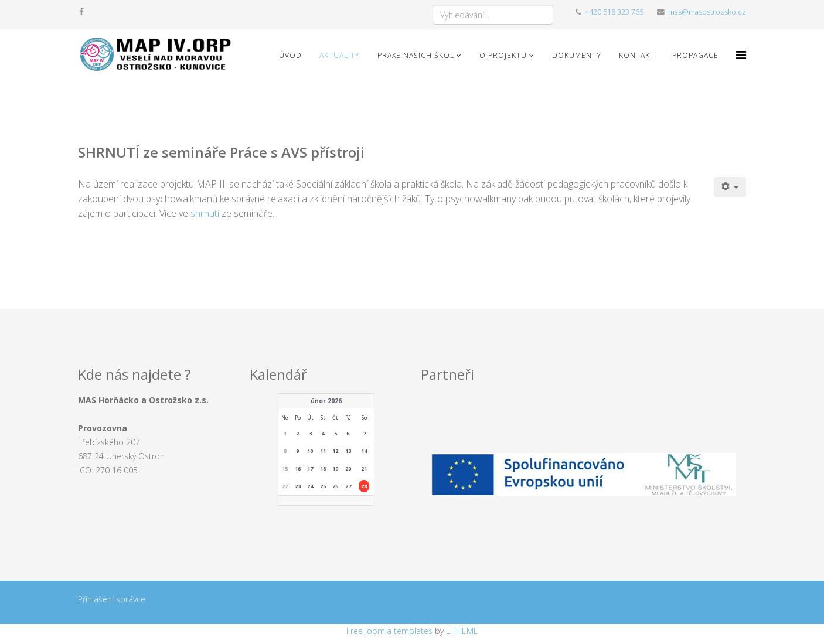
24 (310, 486)
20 (348, 468)
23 (298, 486)
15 (285, 468)
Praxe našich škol (416, 55)
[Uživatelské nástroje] (730, 187)
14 (364, 451)
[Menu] (741, 55)
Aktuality (340, 55)
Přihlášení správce (112, 599)
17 (310, 468)
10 (310, 451)
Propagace (695, 55)
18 (323, 468)
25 (323, 486)
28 (364, 486)
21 (364, 468)
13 (348, 451)
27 (348, 486)
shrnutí (206, 213)
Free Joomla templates (389, 631)
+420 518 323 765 (614, 12)
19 (335, 468)
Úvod (290, 55)
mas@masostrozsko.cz (707, 12)
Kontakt (637, 55)
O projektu (503, 55)
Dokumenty (577, 55)
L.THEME (462, 631)
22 (285, 486)
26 (335, 486)
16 (298, 468)
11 (323, 451)
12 (335, 451)
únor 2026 (326, 401)
